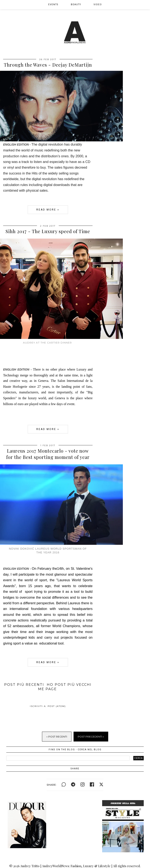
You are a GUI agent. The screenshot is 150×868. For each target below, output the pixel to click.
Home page (47, 687)
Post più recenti (24, 685)
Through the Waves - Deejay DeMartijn (48, 65)
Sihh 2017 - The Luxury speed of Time (48, 231)
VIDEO (98, 5)
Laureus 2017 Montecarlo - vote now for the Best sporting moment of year (48, 454)
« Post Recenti (57, 737)
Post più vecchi (73, 685)
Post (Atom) (57, 706)
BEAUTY (76, 5)
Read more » (48, 210)
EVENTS (53, 5)
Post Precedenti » (91, 737)
